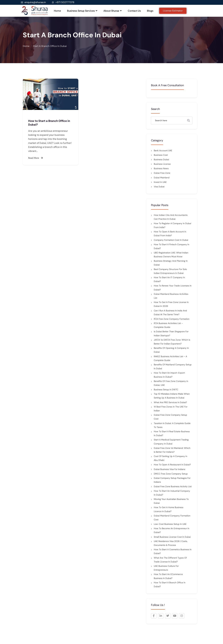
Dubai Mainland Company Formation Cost (172, 518)
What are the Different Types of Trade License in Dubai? (170, 560)
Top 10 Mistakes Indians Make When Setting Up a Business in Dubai (172, 396)
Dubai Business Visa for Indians (169, 469)
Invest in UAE (160, 182)
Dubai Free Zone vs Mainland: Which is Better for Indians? (172, 450)
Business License (162, 164)
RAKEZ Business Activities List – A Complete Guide (170, 358)
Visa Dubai (159, 187)
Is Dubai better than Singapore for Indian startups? (171, 333)
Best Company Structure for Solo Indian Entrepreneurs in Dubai (170, 271)
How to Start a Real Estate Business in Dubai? (172, 433)
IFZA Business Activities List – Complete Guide (168, 325)
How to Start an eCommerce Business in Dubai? (168, 576)
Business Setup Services (82, 11)
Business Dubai (161, 159)
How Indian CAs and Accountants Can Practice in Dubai (171, 217)
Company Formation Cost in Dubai (171, 240)
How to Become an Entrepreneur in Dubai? (172, 530)
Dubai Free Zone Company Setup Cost (170, 417)
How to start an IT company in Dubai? (169, 279)
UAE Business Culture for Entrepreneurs (166, 568)
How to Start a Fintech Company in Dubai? (172, 246)
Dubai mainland (162, 178)
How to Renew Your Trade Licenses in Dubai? (173, 288)
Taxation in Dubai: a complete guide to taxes (172, 425)
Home (57, 11)
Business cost (161, 155)
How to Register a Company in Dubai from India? (172, 225)
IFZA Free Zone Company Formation (172, 319)
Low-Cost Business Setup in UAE (170, 524)
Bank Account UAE (163, 150)
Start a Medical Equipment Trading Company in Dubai (171, 442)
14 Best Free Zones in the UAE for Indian (171, 409)
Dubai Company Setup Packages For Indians (172, 480)
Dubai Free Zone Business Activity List (173, 486)
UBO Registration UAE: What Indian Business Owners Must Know (171, 255)
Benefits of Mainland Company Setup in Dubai (173, 367)
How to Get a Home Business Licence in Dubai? (169, 509)
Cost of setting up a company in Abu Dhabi (171, 458)
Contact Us (134, 11)
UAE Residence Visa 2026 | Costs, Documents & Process (171, 543)
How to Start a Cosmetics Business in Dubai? (173, 551)
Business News (161, 168)
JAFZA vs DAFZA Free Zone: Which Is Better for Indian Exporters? (172, 342)
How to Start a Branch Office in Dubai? (170, 584)
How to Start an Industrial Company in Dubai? (172, 493)
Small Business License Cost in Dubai (172, 537)
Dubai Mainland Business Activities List (171, 296)
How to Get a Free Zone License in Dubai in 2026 (171, 304)
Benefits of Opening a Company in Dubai (171, 350)
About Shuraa (113, 11)
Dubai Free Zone (162, 173)
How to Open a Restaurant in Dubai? (172, 465)
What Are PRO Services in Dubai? (170, 402)
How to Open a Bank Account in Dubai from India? (170, 234)
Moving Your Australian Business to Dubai (171, 501)
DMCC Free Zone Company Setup (171, 474)
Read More (35, 158)
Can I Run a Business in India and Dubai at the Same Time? (170, 312)
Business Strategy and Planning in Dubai (171, 263)
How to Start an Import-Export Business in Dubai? (169, 375)
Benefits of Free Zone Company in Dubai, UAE (171, 383)
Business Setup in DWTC (166, 389)
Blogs (150, 11)
